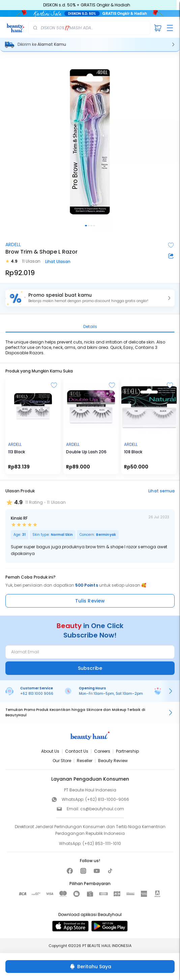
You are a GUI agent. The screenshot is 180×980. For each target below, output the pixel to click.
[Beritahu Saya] (90, 967)
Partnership (127, 751)
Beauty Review (113, 761)
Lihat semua (161, 491)
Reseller (85, 761)
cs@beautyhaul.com (102, 809)
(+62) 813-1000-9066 (107, 799)
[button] (90, 298)
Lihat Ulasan (58, 262)
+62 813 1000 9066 (37, 694)
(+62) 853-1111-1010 (102, 843)
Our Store (62, 761)
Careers (102, 751)
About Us (50, 751)
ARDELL (13, 244)
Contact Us (77, 751)
